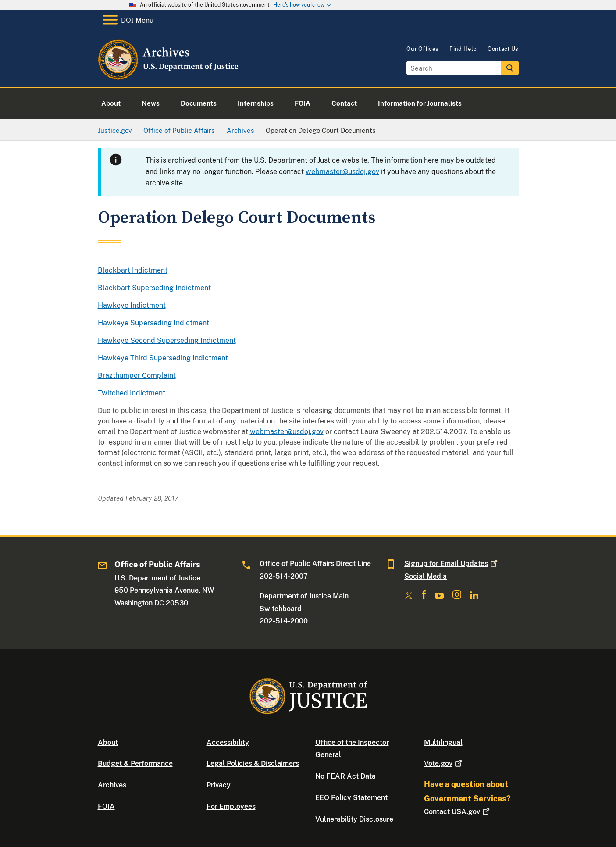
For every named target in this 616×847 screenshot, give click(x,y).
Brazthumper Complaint (137, 375)
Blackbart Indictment (133, 270)
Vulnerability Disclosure (354, 819)
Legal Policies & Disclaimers (253, 763)
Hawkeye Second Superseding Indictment (167, 340)
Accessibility (228, 742)
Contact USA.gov (458, 812)
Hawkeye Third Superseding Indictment (163, 358)
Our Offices (423, 49)
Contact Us (503, 49)
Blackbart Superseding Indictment (154, 288)
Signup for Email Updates (452, 564)
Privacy (219, 785)
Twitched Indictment (132, 393)
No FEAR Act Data (345, 776)
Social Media (426, 576)
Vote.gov (444, 763)
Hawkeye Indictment (132, 305)
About (108, 742)
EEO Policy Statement (351, 798)
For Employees (231, 806)
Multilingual (443, 742)
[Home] (169, 77)
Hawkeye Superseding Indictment (153, 323)
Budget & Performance (135, 763)
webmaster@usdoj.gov (342, 172)
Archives (112, 785)
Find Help (463, 49)
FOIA (106, 806)
